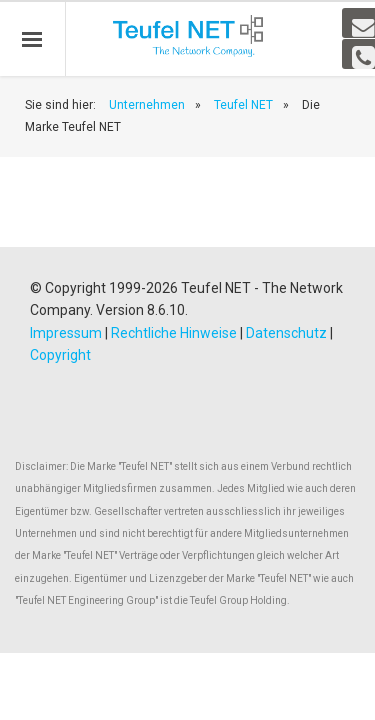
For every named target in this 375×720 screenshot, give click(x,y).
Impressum (66, 333)
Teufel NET (243, 105)
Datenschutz (286, 333)
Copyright (60, 355)
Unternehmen (147, 105)
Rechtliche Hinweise (174, 333)
